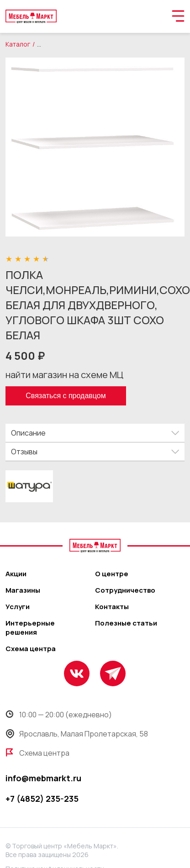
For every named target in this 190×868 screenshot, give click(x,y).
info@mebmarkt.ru (43, 778)
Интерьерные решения (30, 628)
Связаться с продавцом (66, 396)
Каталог (18, 44)
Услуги (18, 607)
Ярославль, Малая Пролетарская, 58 (77, 734)
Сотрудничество (125, 590)
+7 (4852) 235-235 (42, 799)
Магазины (23, 590)
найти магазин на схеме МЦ (64, 375)
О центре (112, 574)
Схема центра (31, 649)
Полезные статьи (126, 623)
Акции (16, 574)
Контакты (112, 607)
